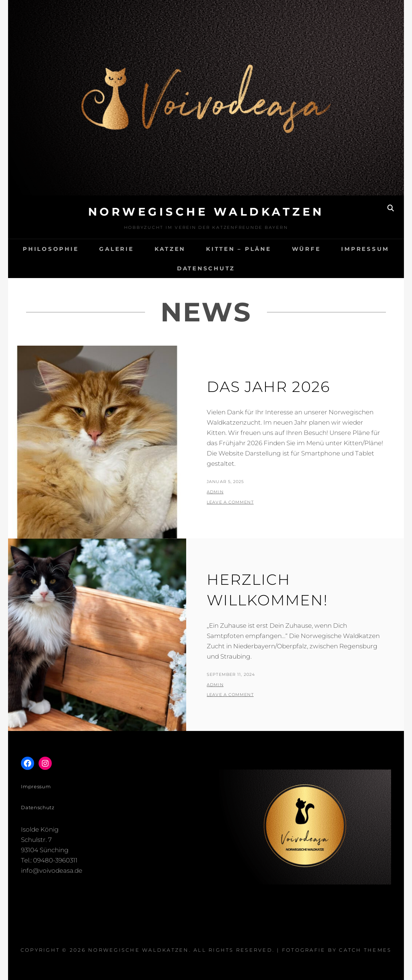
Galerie (116, 249)
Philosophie (51, 249)
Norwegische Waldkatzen (206, 212)
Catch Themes (365, 950)
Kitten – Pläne (239, 249)
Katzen (170, 249)
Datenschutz (206, 268)
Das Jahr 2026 (268, 387)
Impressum (365, 249)
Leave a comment (230, 502)
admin (215, 492)
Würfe (306, 249)
